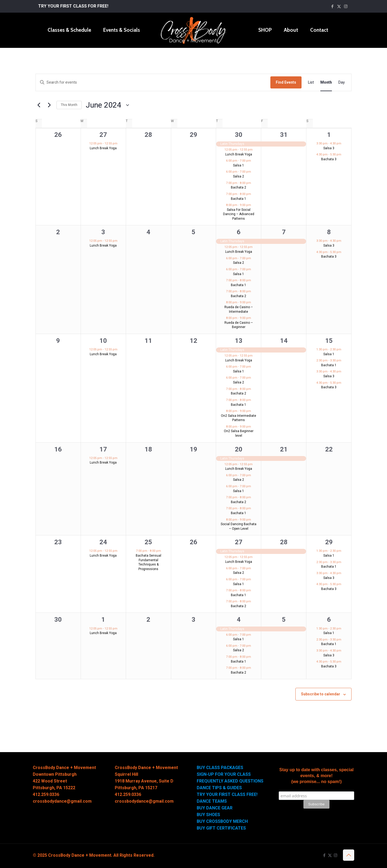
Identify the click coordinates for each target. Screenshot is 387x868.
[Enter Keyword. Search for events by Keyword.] (153, 82)
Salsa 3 (329, 148)
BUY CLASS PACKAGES (220, 768)
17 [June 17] (103, 449)
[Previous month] (39, 105)
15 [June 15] (329, 341)
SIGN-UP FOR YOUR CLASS (224, 774)
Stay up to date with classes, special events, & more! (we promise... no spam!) (316, 776)
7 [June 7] (284, 232)
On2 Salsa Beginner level (239, 433)
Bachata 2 (239, 187)
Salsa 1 (239, 165)
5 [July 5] (284, 620)
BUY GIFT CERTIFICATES (221, 828)
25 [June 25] (148, 542)
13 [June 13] (239, 341)
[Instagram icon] (346, 6)
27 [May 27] (103, 135)
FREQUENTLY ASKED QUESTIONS (230, 781)
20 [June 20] (239, 449)
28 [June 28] (284, 542)
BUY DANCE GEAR (215, 808)
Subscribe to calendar (321, 694)
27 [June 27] (239, 542)
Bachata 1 (239, 199)
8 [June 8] (329, 232)
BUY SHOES (208, 815)
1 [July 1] (103, 620)
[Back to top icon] (349, 855)
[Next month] (49, 105)
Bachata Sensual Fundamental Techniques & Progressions (148, 562)
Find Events (286, 82)
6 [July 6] (329, 620)
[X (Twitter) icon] (339, 6)
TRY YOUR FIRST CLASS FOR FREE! (73, 6)
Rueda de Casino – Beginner (239, 325)
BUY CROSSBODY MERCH (222, 821)
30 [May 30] (239, 135)
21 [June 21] (284, 449)
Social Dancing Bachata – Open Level (239, 526)
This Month (69, 105)
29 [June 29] (329, 542)
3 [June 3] (103, 232)
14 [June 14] (284, 341)
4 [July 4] (239, 620)
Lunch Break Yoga (103, 148)
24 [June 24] (103, 542)
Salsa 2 (239, 176)
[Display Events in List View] (311, 82)
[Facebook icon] (332, 6)
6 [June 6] (239, 232)
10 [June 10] (103, 341)
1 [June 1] (329, 135)
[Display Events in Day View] (342, 82)
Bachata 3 (329, 159)
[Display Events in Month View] (326, 82)
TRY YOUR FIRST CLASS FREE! (227, 794)
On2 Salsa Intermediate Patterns (239, 418)
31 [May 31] (284, 135)
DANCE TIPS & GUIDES (219, 788)
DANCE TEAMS (212, 801)
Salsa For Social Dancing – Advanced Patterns (239, 214)
